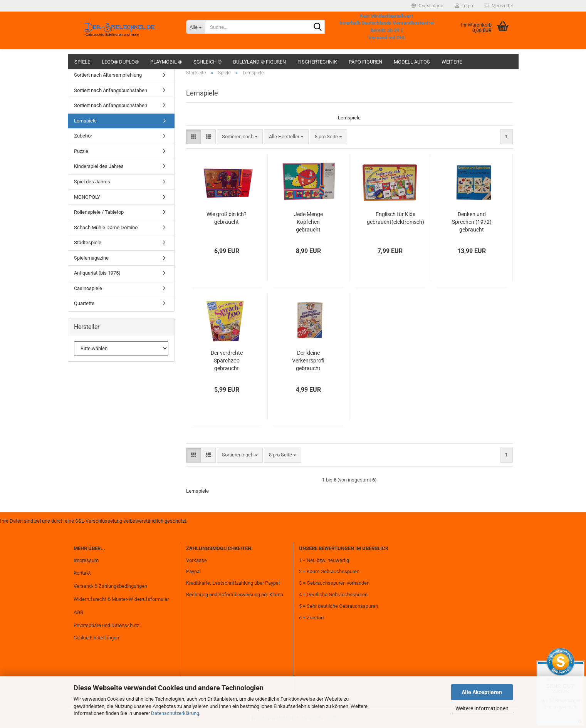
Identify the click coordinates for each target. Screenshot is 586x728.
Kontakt (82, 573)
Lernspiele (85, 121)
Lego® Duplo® (120, 62)
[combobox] (240, 137)
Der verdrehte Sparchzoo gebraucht (227, 361)
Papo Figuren (365, 62)
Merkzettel (499, 6)
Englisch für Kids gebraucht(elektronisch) (395, 218)
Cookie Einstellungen (96, 638)
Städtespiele (88, 242)
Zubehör (83, 136)
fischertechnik (317, 62)
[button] (427, 6)
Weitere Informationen (482, 708)
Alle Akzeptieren (482, 692)
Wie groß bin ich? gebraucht (227, 218)
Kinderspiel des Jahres (99, 166)
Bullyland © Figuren (259, 62)
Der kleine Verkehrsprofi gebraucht (308, 361)
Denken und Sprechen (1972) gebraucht (472, 222)
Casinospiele (88, 288)
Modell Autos (412, 62)
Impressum (86, 560)
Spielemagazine (91, 258)
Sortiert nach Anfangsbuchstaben (111, 90)
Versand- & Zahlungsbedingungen (110, 586)
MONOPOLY (87, 197)
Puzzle (81, 151)
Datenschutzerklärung (175, 713)
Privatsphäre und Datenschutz (106, 625)
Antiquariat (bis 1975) (97, 273)
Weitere (452, 62)
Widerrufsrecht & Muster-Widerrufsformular (121, 599)
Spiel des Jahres (92, 182)
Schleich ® (207, 62)
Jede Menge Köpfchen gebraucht (308, 222)
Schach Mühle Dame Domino (106, 227)
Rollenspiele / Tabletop (99, 212)
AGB (78, 612)
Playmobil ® (166, 62)
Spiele (82, 62)
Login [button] (464, 6)
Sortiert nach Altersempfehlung (108, 75)
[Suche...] (196, 27)
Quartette (84, 303)
